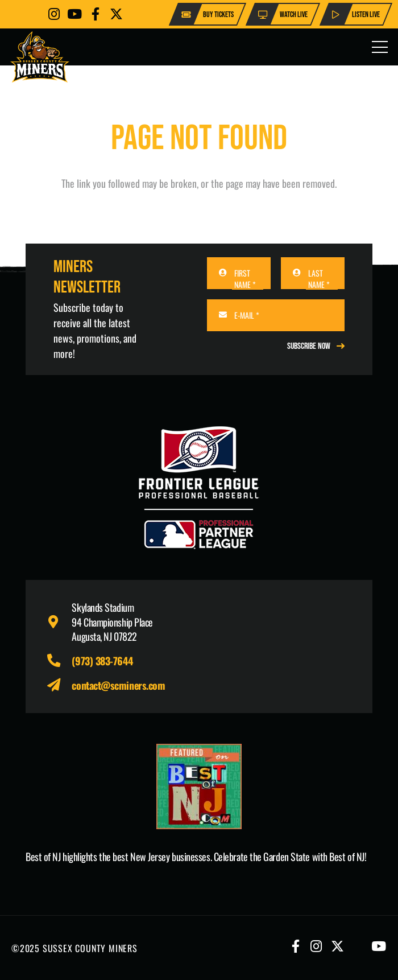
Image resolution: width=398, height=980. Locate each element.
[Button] (54, 14)
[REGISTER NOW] (316, 346)
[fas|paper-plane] (59, 685)
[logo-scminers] (40, 57)
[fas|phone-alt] (59, 661)
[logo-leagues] (199, 488)
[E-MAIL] (276, 315)
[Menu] (380, 47)
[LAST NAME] (313, 273)
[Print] (199, 787)
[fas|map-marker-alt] (59, 622)
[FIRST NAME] (239, 273)
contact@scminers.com (118, 685)
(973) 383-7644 (102, 661)
